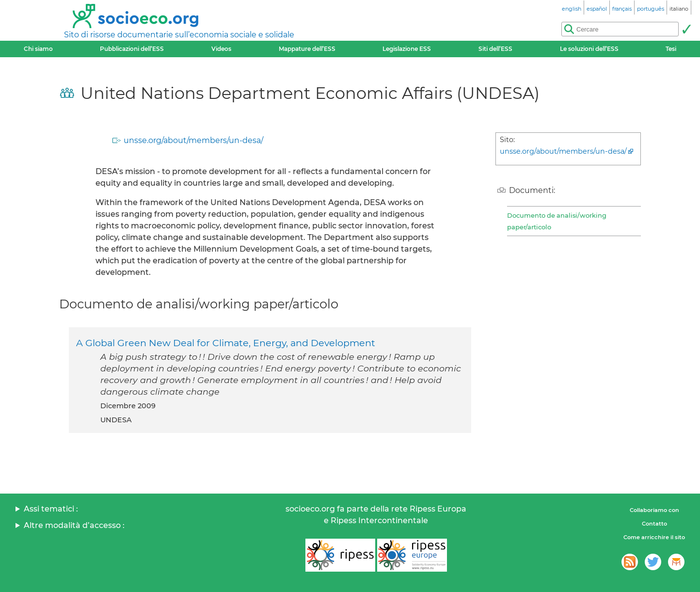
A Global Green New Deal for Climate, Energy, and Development (226, 343)
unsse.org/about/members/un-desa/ (193, 140)
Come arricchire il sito (654, 537)
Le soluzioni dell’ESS (589, 49)
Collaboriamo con (654, 510)
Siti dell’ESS (495, 49)
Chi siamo (38, 49)
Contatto (654, 524)
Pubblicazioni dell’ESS (132, 49)
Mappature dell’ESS (307, 49)
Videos (221, 49)
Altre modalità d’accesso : (74, 525)
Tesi (671, 49)
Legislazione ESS (407, 49)
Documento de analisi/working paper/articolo (557, 221)
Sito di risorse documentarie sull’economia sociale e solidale (179, 35)
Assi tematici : (51, 509)
